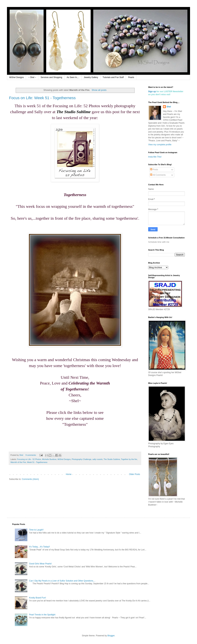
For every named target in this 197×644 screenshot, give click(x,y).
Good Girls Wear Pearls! (40, 564)
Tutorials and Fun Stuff (113, 77)
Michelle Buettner (49, 459)
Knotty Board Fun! (38, 598)
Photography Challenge (82, 459)
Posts (154, 170)
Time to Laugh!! (36, 530)
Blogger (111, 636)
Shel (169, 107)
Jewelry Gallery (91, 77)
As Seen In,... (73, 77)
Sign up (152, 92)
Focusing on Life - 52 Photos (29, 459)
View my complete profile (160, 145)
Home (69, 474)
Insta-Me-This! (155, 157)
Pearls (131, 77)
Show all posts (99, 90)
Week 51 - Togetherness (37, 462)
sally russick (97, 459)
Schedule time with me (159, 242)
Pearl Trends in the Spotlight (42, 615)
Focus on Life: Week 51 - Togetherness (42, 98)
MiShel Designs (16, 77)
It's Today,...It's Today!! (39, 547)
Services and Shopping (51, 77)
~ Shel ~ (32, 77)
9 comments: (31, 455)
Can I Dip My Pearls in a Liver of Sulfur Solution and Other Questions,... (62, 581)
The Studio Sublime (112, 459)
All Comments (158, 175)
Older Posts (135, 474)
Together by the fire (129, 459)
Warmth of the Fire (18, 462)
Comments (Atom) (30, 479)
